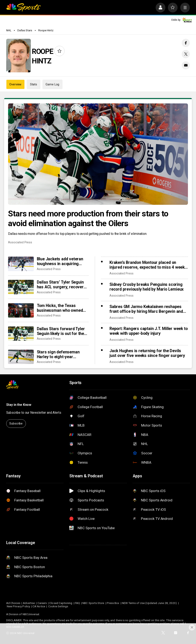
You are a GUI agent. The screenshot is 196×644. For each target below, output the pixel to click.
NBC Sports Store (93, 603)
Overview (15, 84)
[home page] (24, 8)
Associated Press (20, 242)
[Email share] (186, 65)
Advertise (29, 603)
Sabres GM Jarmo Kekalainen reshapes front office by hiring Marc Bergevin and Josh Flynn (146, 309)
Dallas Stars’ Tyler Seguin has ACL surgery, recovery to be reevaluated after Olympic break (61, 285)
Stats (34, 84)
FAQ (77, 603)
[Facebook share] (186, 43)
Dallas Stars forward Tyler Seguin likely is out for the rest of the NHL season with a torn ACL (62, 331)
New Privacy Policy (18, 606)
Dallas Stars (25, 30)
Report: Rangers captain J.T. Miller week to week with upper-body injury (149, 331)
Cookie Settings (58, 606)
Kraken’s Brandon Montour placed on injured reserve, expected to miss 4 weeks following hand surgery (148, 265)
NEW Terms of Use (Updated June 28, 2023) (149, 603)
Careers (42, 603)
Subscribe (16, 423)
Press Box (113, 603)
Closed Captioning (61, 603)
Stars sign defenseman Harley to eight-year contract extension (58, 354)
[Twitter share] (186, 54)
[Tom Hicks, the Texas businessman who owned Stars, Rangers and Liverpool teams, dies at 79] (21, 310)
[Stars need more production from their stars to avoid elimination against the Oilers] (98, 154)
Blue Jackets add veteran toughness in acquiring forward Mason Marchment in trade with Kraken (62, 261)
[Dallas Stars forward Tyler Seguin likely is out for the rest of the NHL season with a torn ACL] (21, 334)
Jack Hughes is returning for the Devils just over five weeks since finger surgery (147, 353)
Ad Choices (13, 603)
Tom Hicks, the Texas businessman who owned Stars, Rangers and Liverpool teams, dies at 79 (62, 308)
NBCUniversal (31, 614)
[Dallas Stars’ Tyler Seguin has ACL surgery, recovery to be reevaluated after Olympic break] (21, 287)
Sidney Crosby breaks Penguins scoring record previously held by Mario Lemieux (147, 287)
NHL (9, 30)
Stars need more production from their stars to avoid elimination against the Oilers (88, 218)
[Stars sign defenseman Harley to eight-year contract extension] (21, 357)
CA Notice (39, 606)
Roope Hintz (46, 30)
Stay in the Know (19, 405)
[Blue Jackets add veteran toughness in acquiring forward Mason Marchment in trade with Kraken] (21, 264)
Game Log (52, 84)
